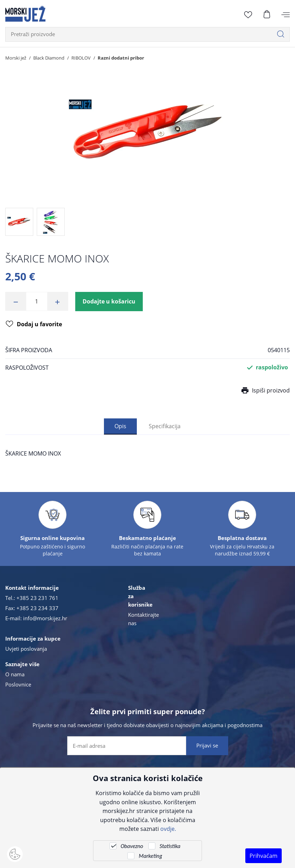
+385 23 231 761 (37, 598)
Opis (120, 426)
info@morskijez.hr (45, 618)
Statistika (170, 846)
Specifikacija (165, 426)
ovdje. (168, 829)
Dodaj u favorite (34, 324)
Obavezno (132, 846)
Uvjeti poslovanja (26, 649)
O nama (15, 674)
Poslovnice (18, 684)
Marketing (150, 856)
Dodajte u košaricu (109, 301)
